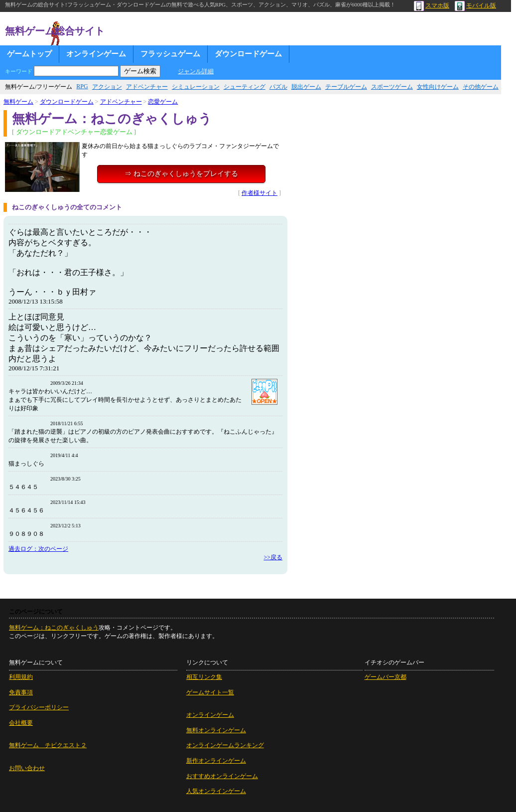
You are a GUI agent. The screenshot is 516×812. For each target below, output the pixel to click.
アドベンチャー (147, 87)
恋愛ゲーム (163, 102)
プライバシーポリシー (39, 707)
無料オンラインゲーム (216, 730)
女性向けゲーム (438, 87)
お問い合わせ (27, 768)
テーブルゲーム (346, 87)
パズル (278, 87)
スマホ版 (432, 5)
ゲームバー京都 (386, 677)
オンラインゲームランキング (225, 745)
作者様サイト (259, 193)
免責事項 (21, 692)
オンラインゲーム (96, 54)
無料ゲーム (18, 102)
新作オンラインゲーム (216, 761)
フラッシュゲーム (170, 54)
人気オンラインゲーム (216, 791)
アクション (107, 87)
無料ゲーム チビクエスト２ (48, 745)
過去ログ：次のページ (38, 549)
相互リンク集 (204, 677)
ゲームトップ (29, 54)
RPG (82, 86)
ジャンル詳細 (196, 71)
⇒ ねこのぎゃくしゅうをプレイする (181, 174)
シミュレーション (196, 87)
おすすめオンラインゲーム (222, 776)
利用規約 (21, 677)
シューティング (245, 87)
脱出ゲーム (306, 87)
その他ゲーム (481, 87)
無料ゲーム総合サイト (55, 31)
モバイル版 (475, 5)
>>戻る (273, 557)
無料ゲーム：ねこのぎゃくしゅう (54, 628)
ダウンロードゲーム (248, 54)
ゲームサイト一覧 (210, 692)
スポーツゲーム (392, 87)
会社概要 (21, 723)
